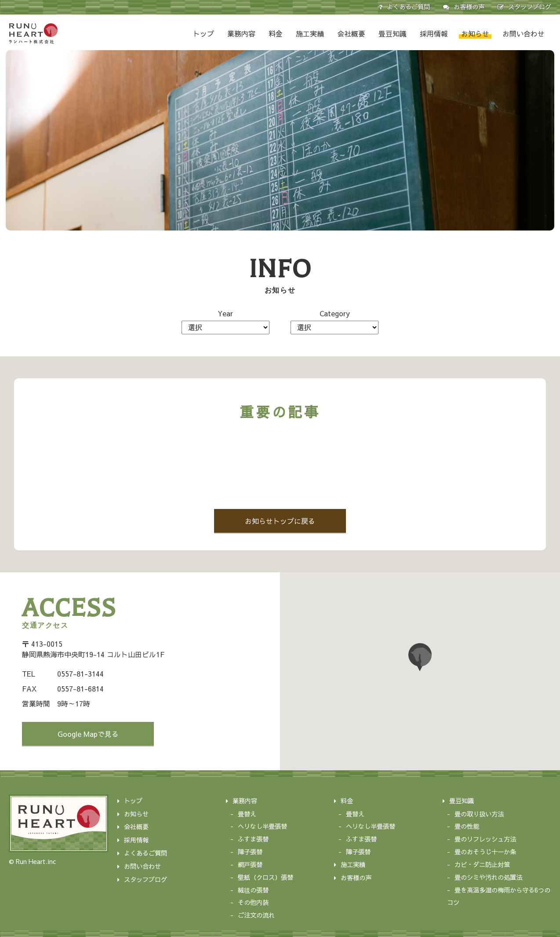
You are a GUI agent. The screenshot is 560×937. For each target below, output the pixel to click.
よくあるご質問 (408, 7)
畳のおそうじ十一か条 (485, 852)
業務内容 (241, 33)
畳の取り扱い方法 (479, 814)
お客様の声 (469, 7)
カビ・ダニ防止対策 (482, 864)
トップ (204, 33)
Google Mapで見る (88, 734)
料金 (276, 33)
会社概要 (351, 33)
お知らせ (475, 33)
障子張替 (250, 852)
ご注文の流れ (256, 915)
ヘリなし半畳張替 (262, 826)
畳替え (247, 814)
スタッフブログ (530, 7)
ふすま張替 (253, 839)
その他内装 (253, 902)
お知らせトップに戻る (280, 521)
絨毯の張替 (253, 890)
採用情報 (434, 33)
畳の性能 (467, 826)
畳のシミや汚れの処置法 (488, 877)
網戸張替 (250, 864)
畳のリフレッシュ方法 (485, 839)
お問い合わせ (524, 33)
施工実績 (310, 33)
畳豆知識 (393, 33)
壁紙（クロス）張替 (265, 877)
